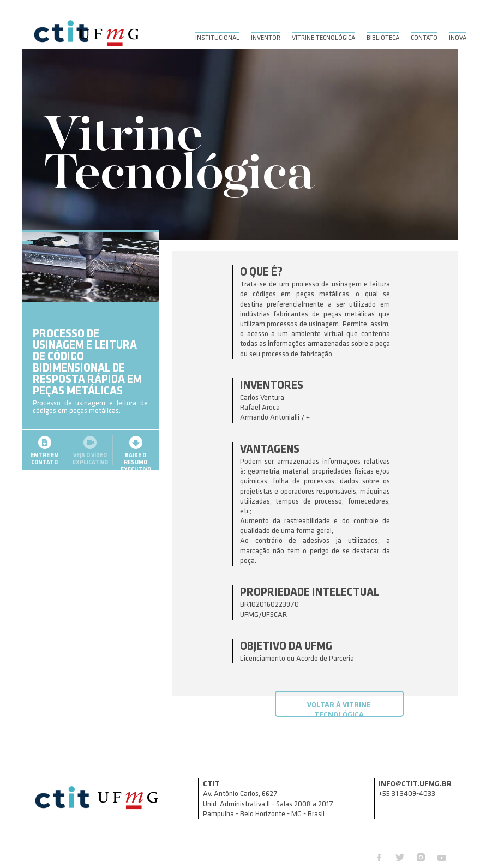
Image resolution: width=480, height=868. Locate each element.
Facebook (379, 858)
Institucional (217, 38)
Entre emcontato (45, 464)
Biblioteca (383, 38)
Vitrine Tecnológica (323, 38)
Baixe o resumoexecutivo (136, 467)
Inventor (266, 38)
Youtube (442, 857)
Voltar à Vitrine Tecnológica (339, 708)
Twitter (400, 857)
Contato (424, 38)
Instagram (421, 857)
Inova (458, 38)
